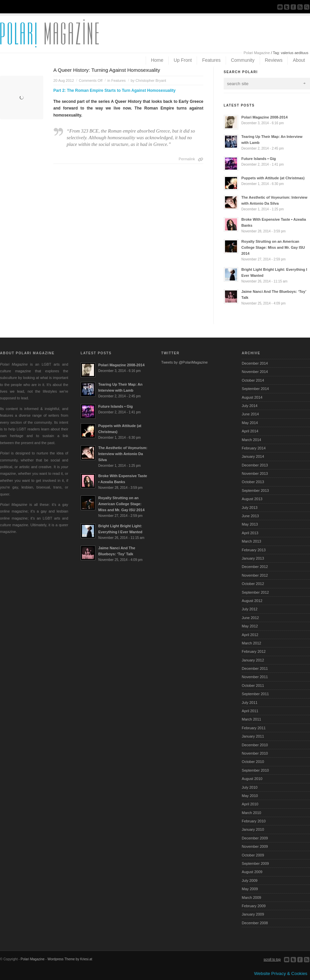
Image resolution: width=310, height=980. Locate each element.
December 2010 (255, 745)
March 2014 (251, 440)
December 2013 (255, 465)
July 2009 (249, 880)
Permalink (187, 159)
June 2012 (250, 618)
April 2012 (250, 635)
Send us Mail (280, 7)
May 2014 (250, 423)
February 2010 (254, 821)
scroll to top (272, 959)
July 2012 (249, 609)
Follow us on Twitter (287, 7)
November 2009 (255, 846)
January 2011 (253, 736)
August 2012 (252, 601)
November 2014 (255, 372)
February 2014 (254, 448)
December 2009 (255, 838)
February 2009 (254, 906)
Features (118, 80)
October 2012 (253, 584)
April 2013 (250, 533)
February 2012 (254, 651)
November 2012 (255, 575)
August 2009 (252, 872)
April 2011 (250, 711)
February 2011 (254, 728)
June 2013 (250, 516)
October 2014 (253, 380)
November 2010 (255, 753)
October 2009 (253, 855)
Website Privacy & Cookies (281, 973)
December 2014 (255, 363)
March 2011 (251, 719)
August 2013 (252, 499)
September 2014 (255, 389)
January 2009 (253, 914)
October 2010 (253, 762)
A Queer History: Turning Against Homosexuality (107, 70)
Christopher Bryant (151, 80)
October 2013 (253, 482)
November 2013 (255, 473)
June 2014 (250, 414)
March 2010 (251, 813)
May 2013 (250, 524)
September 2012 (255, 592)
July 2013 (249, 508)
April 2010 (250, 804)
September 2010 (255, 770)
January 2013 (253, 558)
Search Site (307, 7)
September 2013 (255, 491)
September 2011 (255, 694)
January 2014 (253, 456)
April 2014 (250, 431)
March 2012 (251, 643)
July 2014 (249, 406)
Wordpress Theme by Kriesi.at (70, 959)
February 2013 (254, 550)
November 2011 (255, 677)
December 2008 (255, 923)
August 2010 (252, 779)
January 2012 (253, 660)
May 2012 (250, 626)
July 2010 (249, 787)
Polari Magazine (257, 53)
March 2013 (251, 541)
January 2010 (253, 829)
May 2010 (250, 796)
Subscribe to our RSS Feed (300, 7)
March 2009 (251, 898)
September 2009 (255, 863)
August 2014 (252, 397)
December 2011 (255, 668)
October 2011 (253, 685)
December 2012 (255, 567)
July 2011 (249, 703)
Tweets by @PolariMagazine (185, 362)
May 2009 (250, 889)
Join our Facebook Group (293, 7)
